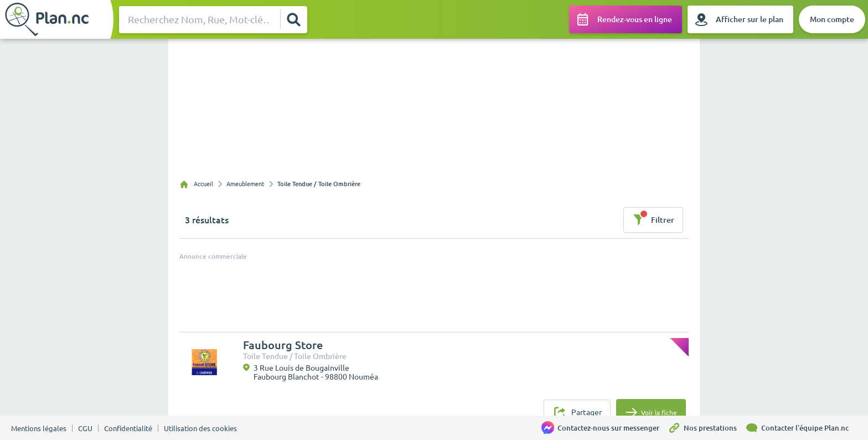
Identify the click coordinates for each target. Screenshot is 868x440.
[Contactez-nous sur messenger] (604, 428)
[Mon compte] (832, 19)
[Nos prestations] (706, 428)
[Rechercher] (293, 19)
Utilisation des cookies (200, 428)
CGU (85, 428)
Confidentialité (128, 428)
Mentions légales (39, 428)
